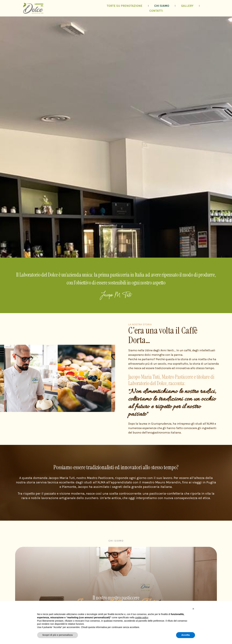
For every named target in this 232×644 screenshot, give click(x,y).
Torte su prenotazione (125, 6)
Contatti (156, 11)
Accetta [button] (186, 635)
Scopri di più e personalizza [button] (58, 635)
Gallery (187, 6)
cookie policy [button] (141, 617)
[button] (193, 609)
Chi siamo (162, 6)
